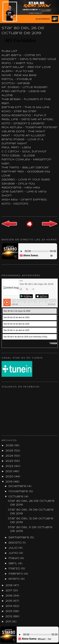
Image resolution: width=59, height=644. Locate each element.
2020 (10, 477)
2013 (9, 611)
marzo (15, 569)
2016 (9, 596)
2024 (10, 456)
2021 (9, 471)
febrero (16, 574)
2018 (9, 585)
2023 (10, 461)
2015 (9, 601)
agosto (16, 543)
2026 (10, 446)
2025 (10, 451)
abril (13, 563)
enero (15, 579)
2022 (10, 466)
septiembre (19, 538)
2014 (9, 606)
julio (14, 548)
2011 (9, 622)
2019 (9, 482)
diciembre (18, 486)
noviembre (19, 491)
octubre (16, 497)
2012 (9, 616)
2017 (9, 591)
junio (14, 553)
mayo (14, 558)
